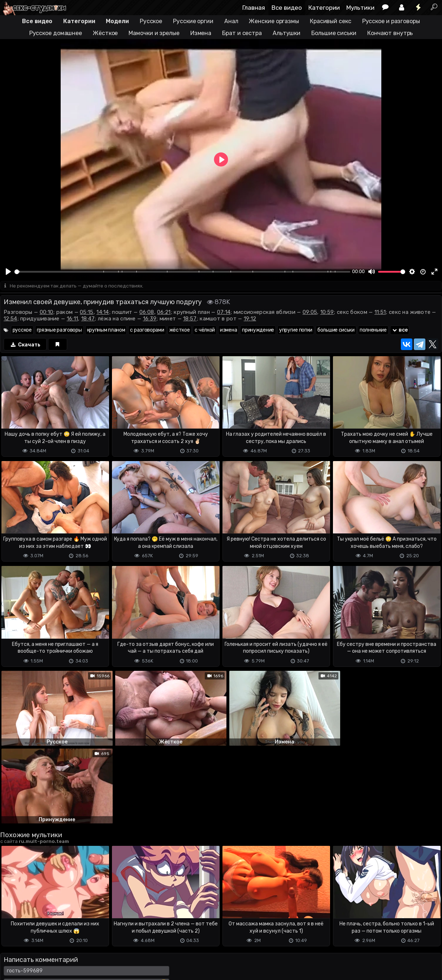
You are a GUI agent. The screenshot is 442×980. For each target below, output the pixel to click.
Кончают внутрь (390, 33)
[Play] (8, 272)
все (400, 330)
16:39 (150, 319)
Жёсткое (105, 33)
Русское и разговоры (391, 21)
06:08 (147, 312)
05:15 (87, 312)
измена (228, 330)
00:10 (47, 312)
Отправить (29, 932)
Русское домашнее (56, 33)
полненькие (373, 330)
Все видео (287, 8)
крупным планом (106, 330)
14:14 (103, 312)
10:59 (327, 312)
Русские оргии (193, 21)
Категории (324, 8)
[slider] (182, 272)
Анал (231, 21)
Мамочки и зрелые (154, 33)
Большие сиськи (334, 33)
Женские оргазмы (274, 21)
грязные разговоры (59, 330)
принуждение (258, 330)
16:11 (73, 319)
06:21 (164, 312)
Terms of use (37, 961)
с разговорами (147, 330)
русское (22, 330)
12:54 (10, 319)
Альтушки (287, 33)
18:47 (88, 319)
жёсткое (180, 330)
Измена (201, 33)
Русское (151, 21)
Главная (254, 8)
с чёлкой (205, 330)
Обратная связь (75, 961)
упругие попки (296, 330)
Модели (117, 21)
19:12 (250, 319)
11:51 (380, 312)
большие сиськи (336, 330)
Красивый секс (331, 21)
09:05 (310, 312)
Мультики (360, 8)
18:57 (190, 319)
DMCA (12, 961)
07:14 (224, 312)
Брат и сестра (242, 33)
